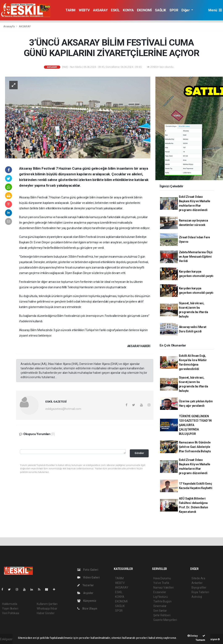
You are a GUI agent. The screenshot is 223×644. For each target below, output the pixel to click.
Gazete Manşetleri (165, 620)
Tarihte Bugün (162, 601)
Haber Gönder (46, 613)
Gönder (139, 453)
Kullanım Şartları (47, 604)
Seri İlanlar (160, 611)
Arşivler (85, 593)
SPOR (174, 10)
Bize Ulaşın (87, 609)
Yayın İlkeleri (10, 609)
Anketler (197, 583)
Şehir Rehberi (162, 615)
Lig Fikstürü (161, 597)
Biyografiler (199, 588)
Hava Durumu (162, 578)
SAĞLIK (161, 10)
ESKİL (115, 10)
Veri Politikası (11, 613)
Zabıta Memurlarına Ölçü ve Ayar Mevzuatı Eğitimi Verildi (196, 257)
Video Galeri (88, 577)
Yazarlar (86, 585)
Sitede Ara (198, 578)
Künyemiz (87, 601)
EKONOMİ (144, 10)
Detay (193, 636)
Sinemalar (160, 606)
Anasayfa (9, 26)
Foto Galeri (88, 570)
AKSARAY (100, 10)
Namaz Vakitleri (163, 588)
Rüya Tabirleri (200, 592)
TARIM (70, 10)
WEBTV (84, 10)
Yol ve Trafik (161, 583)
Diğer (186, 10)
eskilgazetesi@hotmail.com (63, 409)
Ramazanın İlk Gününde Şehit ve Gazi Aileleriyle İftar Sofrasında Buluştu (195, 447)
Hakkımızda (10, 604)
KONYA (128, 10)
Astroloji (197, 597)
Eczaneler (160, 592)
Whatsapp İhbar (47, 609)
